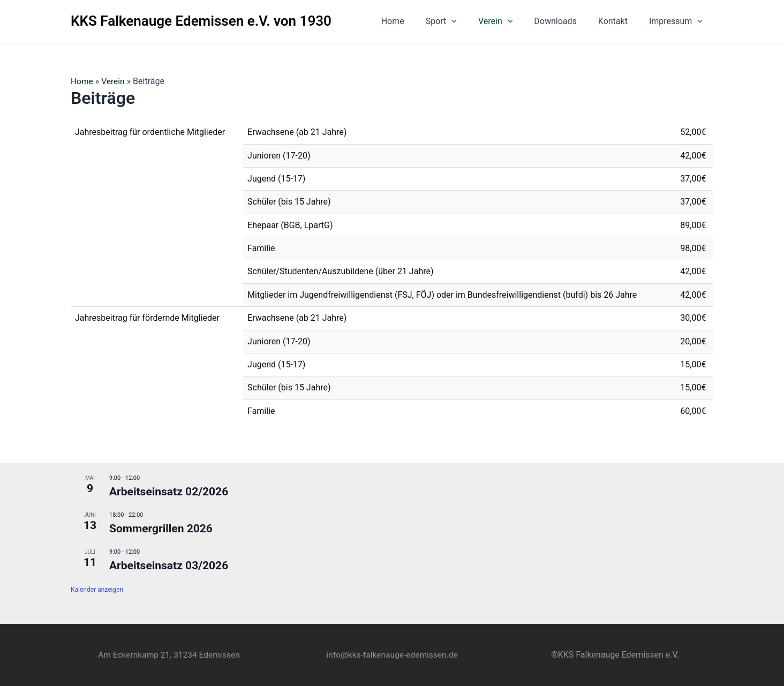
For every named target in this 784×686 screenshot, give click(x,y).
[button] (471, 21)
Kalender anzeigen (97, 590)
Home (416, 21)
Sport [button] (461, 21)
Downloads (566, 21)
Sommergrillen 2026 (161, 529)
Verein (114, 81)
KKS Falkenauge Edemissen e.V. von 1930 (201, 21)
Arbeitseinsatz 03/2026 (169, 566)
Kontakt (619, 21)
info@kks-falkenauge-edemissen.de (392, 655)
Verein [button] (510, 21)
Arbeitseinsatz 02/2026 (169, 492)
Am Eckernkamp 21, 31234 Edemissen (169, 655)
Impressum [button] (678, 21)
